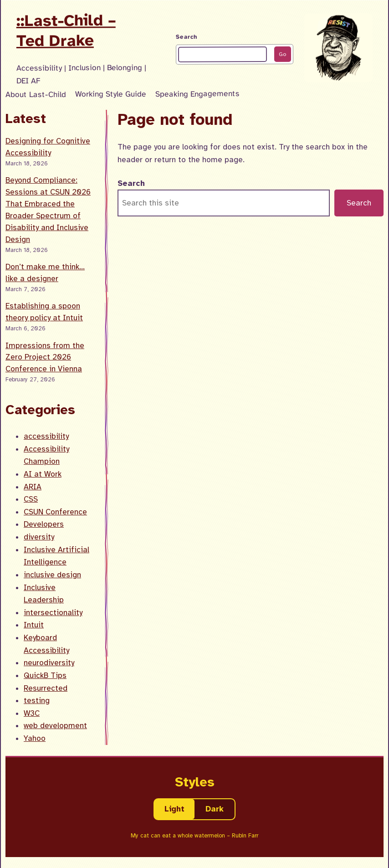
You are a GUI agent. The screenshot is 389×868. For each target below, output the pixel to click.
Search (187, 37)
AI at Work (43, 474)
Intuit (34, 625)
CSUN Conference (55, 512)
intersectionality (53, 613)
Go (282, 54)
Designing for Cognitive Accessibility (48, 147)
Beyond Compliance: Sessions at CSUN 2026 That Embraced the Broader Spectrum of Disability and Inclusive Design (48, 210)
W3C (32, 713)
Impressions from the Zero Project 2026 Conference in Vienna (45, 357)
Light (174, 809)
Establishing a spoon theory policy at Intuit (44, 312)
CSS (31, 499)
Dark (215, 809)
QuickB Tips (45, 675)
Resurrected (46, 688)
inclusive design (52, 575)
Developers (44, 524)
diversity (39, 537)
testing (37, 701)
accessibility (46, 436)
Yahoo (35, 738)
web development (55, 726)
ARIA (33, 487)
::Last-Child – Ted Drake (66, 31)
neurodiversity (49, 663)
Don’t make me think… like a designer (45, 273)
